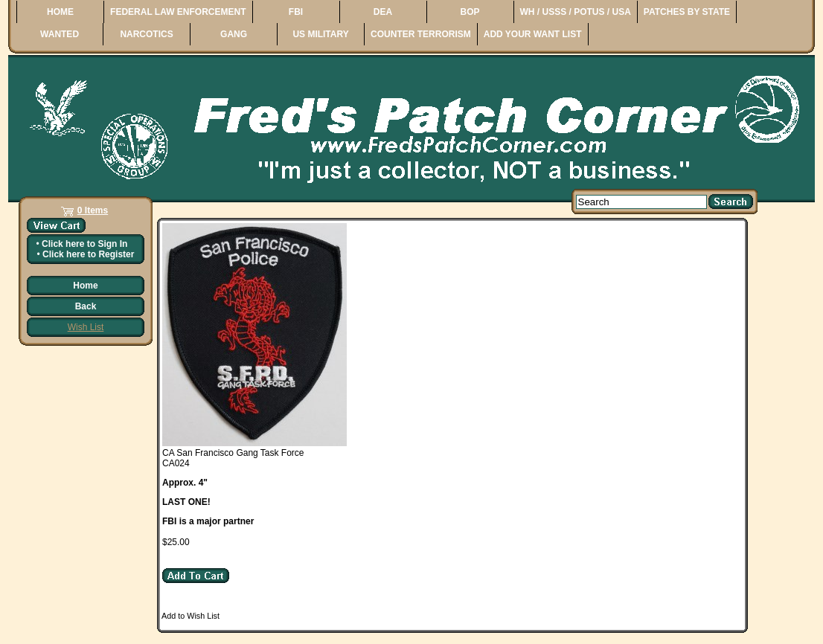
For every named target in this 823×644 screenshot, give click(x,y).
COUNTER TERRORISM (421, 34)
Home (85, 286)
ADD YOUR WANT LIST (533, 34)
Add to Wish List (190, 616)
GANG (234, 34)
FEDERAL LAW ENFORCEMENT (178, 12)
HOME (60, 12)
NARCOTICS (146, 34)
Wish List (86, 327)
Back (86, 306)
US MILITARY (320, 34)
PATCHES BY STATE (687, 12)
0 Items (93, 210)
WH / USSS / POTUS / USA (576, 12)
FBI (296, 12)
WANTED (60, 34)
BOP (470, 12)
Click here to (84, 244)
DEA (383, 12)
